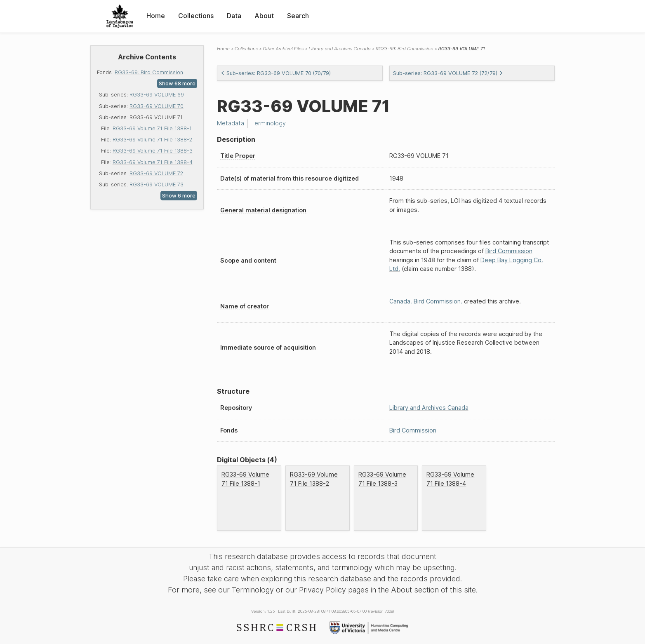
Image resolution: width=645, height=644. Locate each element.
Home (156, 16)
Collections (196, 16)
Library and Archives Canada (339, 49)
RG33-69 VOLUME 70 (157, 106)
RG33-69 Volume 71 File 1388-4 (153, 162)
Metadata (231, 123)
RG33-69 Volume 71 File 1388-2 (152, 140)
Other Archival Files (283, 49)
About (264, 16)
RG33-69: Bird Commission (149, 72)
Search (298, 16)
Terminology (268, 123)
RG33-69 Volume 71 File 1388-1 (152, 128)
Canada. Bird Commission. (426, 301)
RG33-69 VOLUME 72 (156, 173)
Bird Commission (509, 251)
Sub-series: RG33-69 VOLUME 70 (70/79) (276, 73)
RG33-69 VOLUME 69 (157, 95)
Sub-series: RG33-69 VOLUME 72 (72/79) (448, 73)
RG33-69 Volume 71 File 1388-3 (153, 151)
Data (234, 16)
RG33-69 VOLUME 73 (157, 185)
